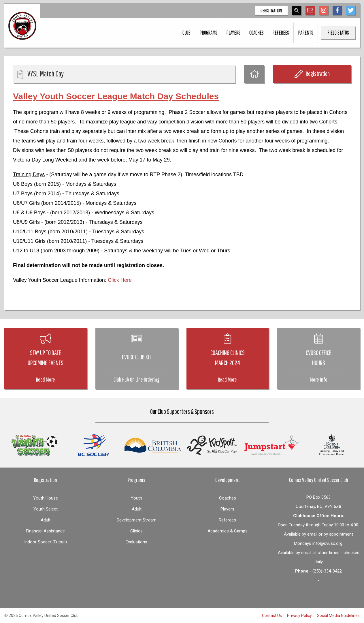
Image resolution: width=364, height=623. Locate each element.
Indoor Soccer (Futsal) (46, 542)
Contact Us (272, 616)
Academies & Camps (228, 531)
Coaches (257, 33)
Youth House (46, 498)
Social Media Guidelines (338, 616)
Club (186, 33)
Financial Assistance (45, 531)
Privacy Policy (299, 616)
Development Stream (137, 520)
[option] (34, 445)
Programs (208, 33)
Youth (136, 498)
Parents (306, 33)
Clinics (136, 531)
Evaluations (136, 542)
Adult (46, 520)
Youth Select (46, 509)
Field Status (338, 33)
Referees (281, 33)
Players (233, 33)
